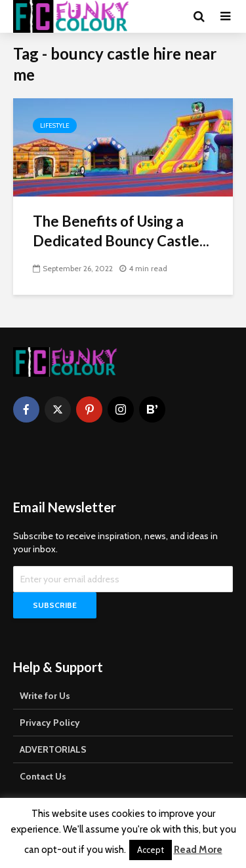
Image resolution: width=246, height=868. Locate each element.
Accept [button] (151, 850)
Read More (198, 850)
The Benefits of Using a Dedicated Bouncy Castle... (121, 231)
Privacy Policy (50, 723)
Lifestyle (55, 125)
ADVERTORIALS (53, 749)
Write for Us (45, 696)
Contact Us (43, 776)
